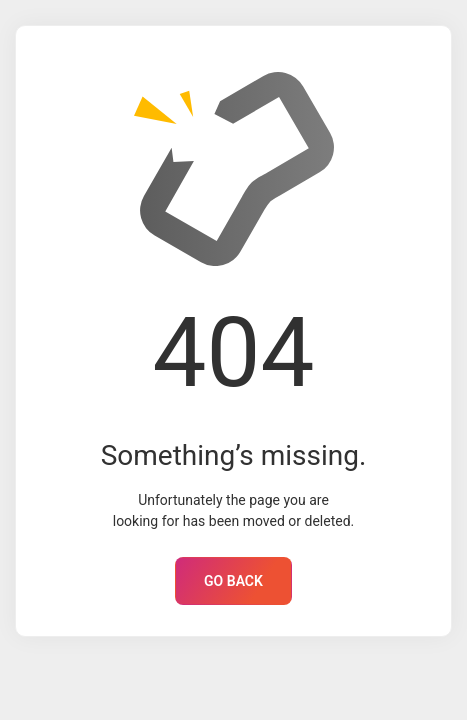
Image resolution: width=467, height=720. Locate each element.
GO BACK (233, 581)
